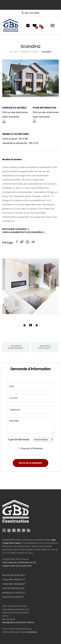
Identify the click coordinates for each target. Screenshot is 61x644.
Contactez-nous (13, 597)
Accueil (13, 52)
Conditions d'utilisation (17, 566)
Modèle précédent (16, 347)
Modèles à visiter (29, 52)
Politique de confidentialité (19, 562)
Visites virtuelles (13, 588)
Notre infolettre (14, 575)
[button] (25, 325)
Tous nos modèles (14, 584)
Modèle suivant (45, 347)
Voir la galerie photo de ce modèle (24, 232)
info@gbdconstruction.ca (18, 622)
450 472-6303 (31, 13)
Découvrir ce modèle (16, 229)
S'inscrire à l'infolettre (32, 448)
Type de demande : (19, 440)
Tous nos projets (14, 579)
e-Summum (31, 632)
